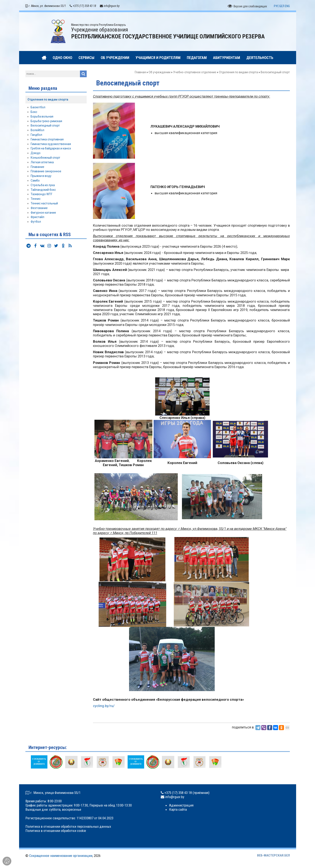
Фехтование (39, 209)
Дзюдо (36, 154)
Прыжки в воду (41, 177)
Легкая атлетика (42, 163)
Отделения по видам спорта (238, 73)
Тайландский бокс (43, 191)
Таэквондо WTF (41, 195)
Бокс (34, 113)
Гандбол (36, 136)
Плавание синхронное (46, 172)
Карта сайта (178, 810)
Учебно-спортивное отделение (195, 73)
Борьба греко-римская (46, 122)
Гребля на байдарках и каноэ (51, 149)
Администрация (181, 806)
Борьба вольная (42, 117)
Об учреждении (159, 73)
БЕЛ (282, 7)
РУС (276, 7)
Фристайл (37, 218)
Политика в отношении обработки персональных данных (68, 827)
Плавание (37, 168)
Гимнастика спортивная (47, 140)
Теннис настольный (44, 204)
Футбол (36, 223)
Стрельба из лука (43, 186)
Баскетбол (38, 108)
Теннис (36, 200)
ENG (287, 7)
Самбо (35, 181)
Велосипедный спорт (45, 127)
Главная (140, 73)
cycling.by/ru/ (104, 707)
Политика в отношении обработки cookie (56, 832)
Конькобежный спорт (45, 158)
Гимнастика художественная (51, 145)
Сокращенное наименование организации (61, 856)
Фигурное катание (43, 213)
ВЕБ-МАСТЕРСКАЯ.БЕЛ (273, 856)
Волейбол (37, 131)
